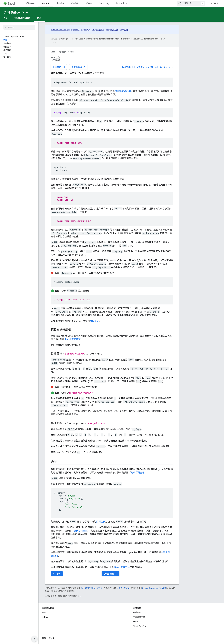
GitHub (215, 3)
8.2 (166, 67)
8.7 (143, 67)
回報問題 (59, 67)
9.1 (134, 67)
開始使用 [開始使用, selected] (45, 3)
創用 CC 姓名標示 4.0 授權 (91, 588)
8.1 (171, 67)
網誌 (44, 612)
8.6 (147, 67)
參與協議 (114, 30)
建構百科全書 (138, 473)
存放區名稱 (123, 91)
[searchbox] (19, 27)
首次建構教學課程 (22, 18)
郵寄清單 (100, 30)
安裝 (5, 18)
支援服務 (137, 612)
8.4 (156, 67)
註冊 (126, 30)
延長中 (89, 3)
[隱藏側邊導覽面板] (34, 639)
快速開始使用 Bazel (16, 12)
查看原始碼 (79, 67)
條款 (44, 638)
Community (104, 3)
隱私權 (52, 638)
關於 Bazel (30, 3)
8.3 (161, 67)
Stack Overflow (140, 626)
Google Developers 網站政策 (154, 588)
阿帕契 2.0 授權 (123, 588)
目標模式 (94, 321)
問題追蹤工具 (139, 617)
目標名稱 (101, 522)
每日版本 (126, 67)
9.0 (138, 67)
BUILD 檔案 (111, 574)
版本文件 (120, 3)
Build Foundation (58, 30)
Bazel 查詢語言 (73, 339)
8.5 (152, 67)
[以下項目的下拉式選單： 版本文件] (128, 3)
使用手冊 (60, 3)
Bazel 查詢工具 (122, 567)
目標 (56, 574)
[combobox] (191, 3)
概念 (72, 52)
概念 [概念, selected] (39, 18)
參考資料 (75, 3)
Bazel (53, 52)
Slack (135, 622)
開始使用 (63, 52)
